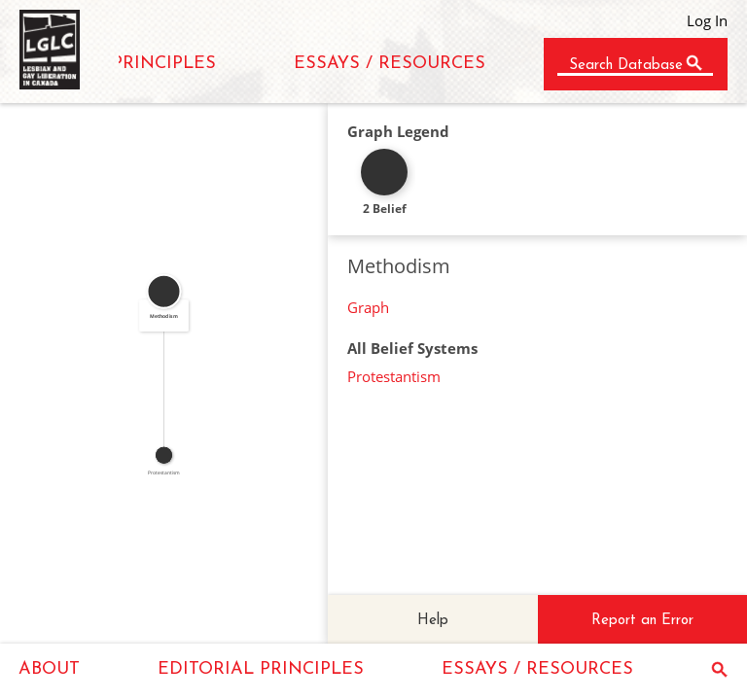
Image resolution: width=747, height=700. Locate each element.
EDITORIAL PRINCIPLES (261, 669)
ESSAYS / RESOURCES (390, 64)
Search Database (626, 66)
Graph (368, 307)
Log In (707, 20)
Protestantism (394, 376)
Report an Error (642, 621)
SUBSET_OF (159, 373)
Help (433, 621)
